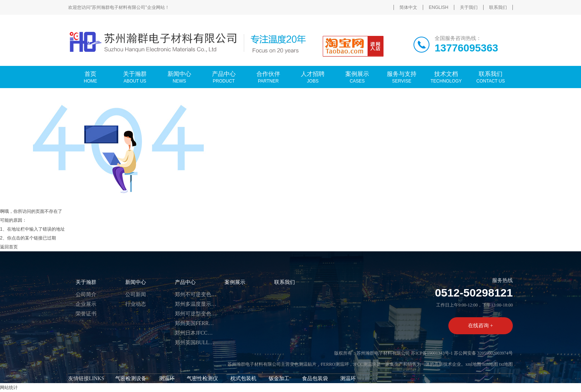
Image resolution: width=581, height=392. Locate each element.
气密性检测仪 (202, 378)
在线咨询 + (480, 326)
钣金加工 (279, 378)
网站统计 (9, 388)
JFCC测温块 (365, 364)
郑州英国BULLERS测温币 (196, 343)
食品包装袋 (315, 378)
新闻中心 (136, 282)
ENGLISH (439, 7)
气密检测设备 (131, 378)
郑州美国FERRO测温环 (196, 323)
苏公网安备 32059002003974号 (483, 353)
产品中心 (185, 282)
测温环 (167, 378)
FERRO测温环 (335, 364)
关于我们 (469, 7)
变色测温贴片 (303, 364)
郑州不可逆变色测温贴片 (196, 294)
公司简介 (86, 294)
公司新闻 (136, 294)
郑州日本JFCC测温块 (196, 333)
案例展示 (235, 282)
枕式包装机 (243, 378)
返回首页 (9, 247)
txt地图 (506, 364)
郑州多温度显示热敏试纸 (196, 304)
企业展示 (86, 304)
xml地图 (473, 364)
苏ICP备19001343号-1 (432, 353)
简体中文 (408, 7)
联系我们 (498, 7)
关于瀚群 (86, 282)
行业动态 (136, 304)
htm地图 (490, 364)
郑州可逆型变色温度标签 (196, 314)
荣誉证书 (86, 314)
